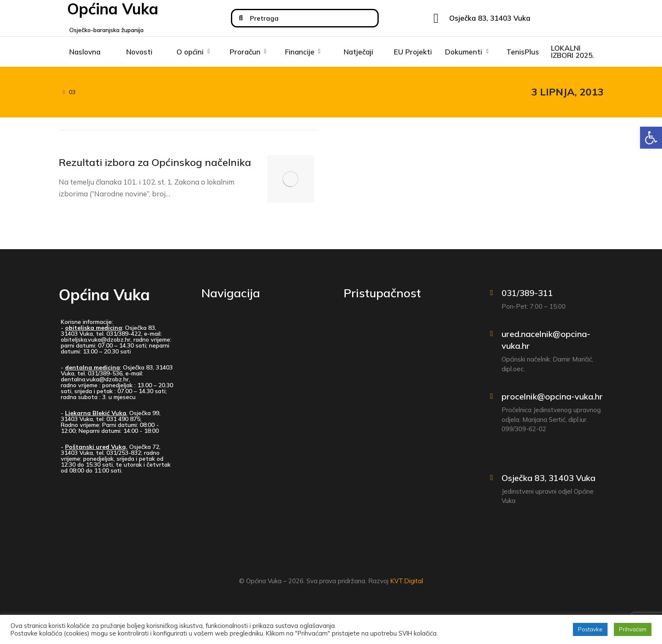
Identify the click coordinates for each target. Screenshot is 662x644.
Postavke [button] (590, 629)
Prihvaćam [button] (633, 629)
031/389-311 (527, 296)
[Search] (241, 18)
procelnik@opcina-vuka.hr (552, 400)
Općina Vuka (104, 298)
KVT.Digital (407, 585)
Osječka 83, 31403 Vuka (548, 481)
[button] (651, 138)
